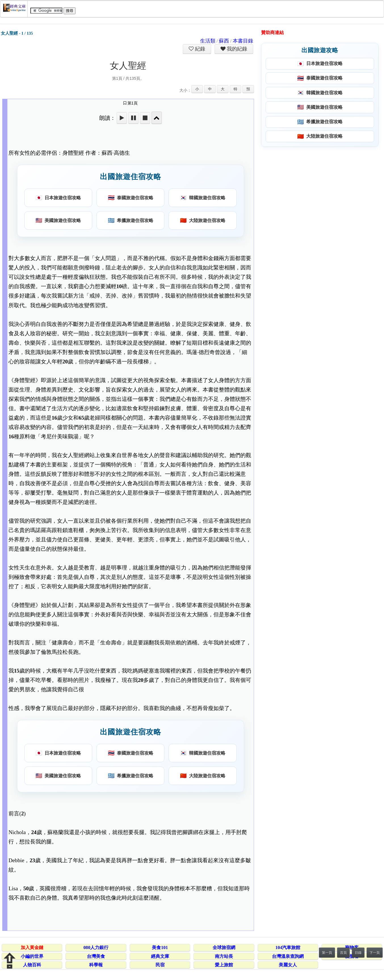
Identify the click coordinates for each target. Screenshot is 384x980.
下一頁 (375, 953)
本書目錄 (243, 41)
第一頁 (327, 953)
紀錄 (200, 49)
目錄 (358, 953)
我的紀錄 (236, 49)
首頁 (343, 953)
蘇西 (224, 41)
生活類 (208, 41)
